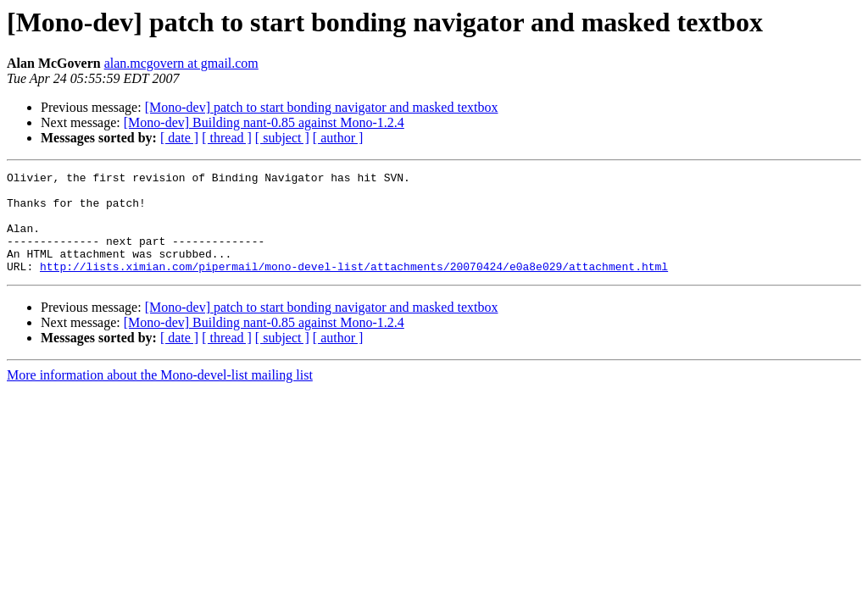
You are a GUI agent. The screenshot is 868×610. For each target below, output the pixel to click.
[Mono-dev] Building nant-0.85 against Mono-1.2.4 (264, 122)
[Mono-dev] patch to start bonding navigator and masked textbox (322, 107)
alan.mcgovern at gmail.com (181, 63)
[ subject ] (282, 138)
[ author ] (338, 138)
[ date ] (179, 138)
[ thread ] (227, 138)
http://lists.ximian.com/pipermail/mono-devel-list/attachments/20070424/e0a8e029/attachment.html (354, 286)
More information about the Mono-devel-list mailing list (160, 395)
